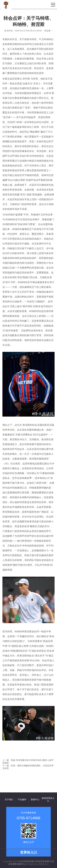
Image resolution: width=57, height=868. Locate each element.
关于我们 (9, 800)
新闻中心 (35, 800)
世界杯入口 (43, 864)
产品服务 (22, 800)
